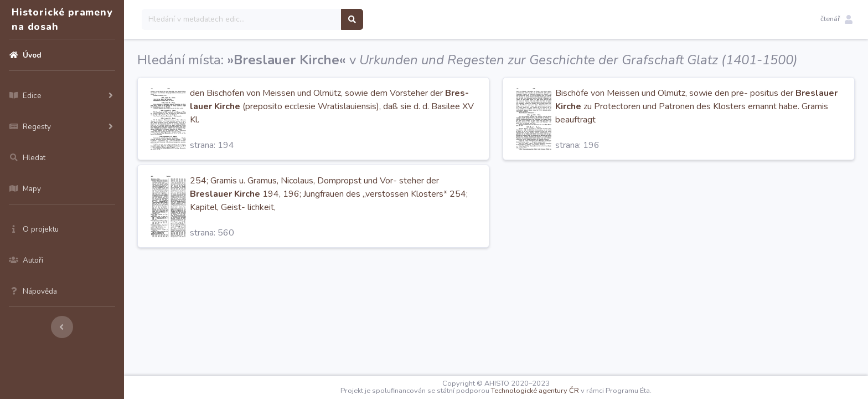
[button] (836, 19)
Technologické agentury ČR (535, 391)
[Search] (242, 19)
